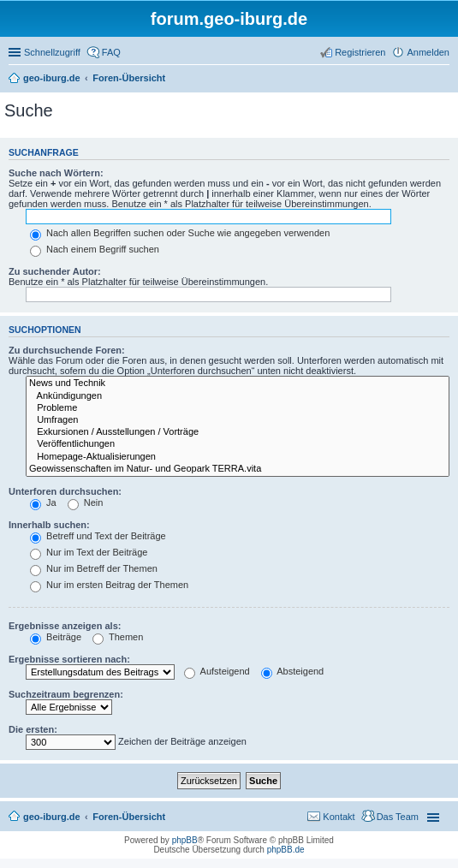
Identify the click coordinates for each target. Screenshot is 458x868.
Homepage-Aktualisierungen (238, 457)
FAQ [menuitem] (111, 52)
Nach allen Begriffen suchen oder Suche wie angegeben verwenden (180, 233)
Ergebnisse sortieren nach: (69, 659)
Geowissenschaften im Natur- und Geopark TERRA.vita (238, 469)
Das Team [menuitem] (398, 817)
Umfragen (238, 420)
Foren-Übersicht (129, 817)
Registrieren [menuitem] (360, 52)
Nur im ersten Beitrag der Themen (109, 585)
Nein (86, 502)
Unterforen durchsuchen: (65, 491)
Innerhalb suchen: (49, 525)
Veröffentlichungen (238, 444)
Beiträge (56, 637)
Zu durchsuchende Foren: (67, 350)
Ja (43, 502)
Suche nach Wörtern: (56, 173)
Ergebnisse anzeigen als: (65, 626)
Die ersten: (33, 729)
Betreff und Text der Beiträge (98, 536)
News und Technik (238, 383)
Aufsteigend (217, 671)
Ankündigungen (238, 396)
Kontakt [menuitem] (339, 817)
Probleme (238, 408)
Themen (118, 637)
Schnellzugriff (52, 52)
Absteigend (293, 671)
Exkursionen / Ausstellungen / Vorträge (238, 432)
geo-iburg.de (52, 817)
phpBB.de (286, 850)
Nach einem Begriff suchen (95, 249)
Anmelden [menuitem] (428, 52)
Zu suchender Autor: (55, 271)
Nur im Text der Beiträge (89, 552)
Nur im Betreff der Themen (94, 568)
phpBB (185, 840)
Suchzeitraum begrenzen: (66, 694)
